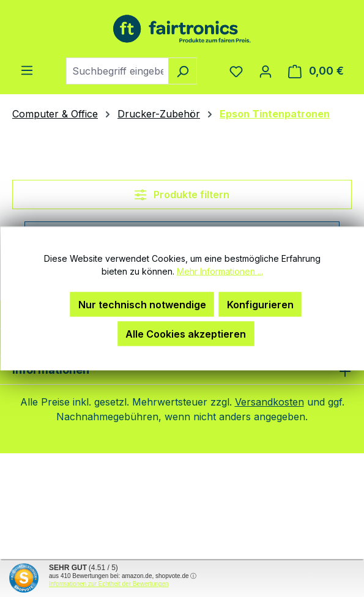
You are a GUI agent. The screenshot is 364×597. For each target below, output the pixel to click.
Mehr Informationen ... (220, 271)
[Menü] (27, 70)
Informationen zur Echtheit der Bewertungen (109, 584)
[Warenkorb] (316, 71)
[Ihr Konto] (266, 71)
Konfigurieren (260, 305)
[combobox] (117, 71)
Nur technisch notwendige (142, 305)
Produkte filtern (182, 195)
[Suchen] (183, 71)
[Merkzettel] (236, 71)
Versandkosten (269, 402)
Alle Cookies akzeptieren (186, 334)
